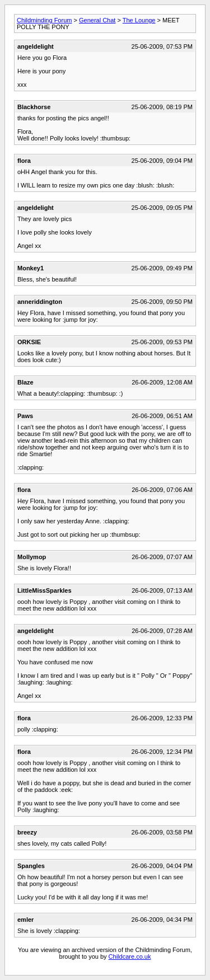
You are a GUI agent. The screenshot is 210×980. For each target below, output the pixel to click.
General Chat (97, 20)
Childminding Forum (44, 20)
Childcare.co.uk (130, 956)
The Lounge (139, 20)
